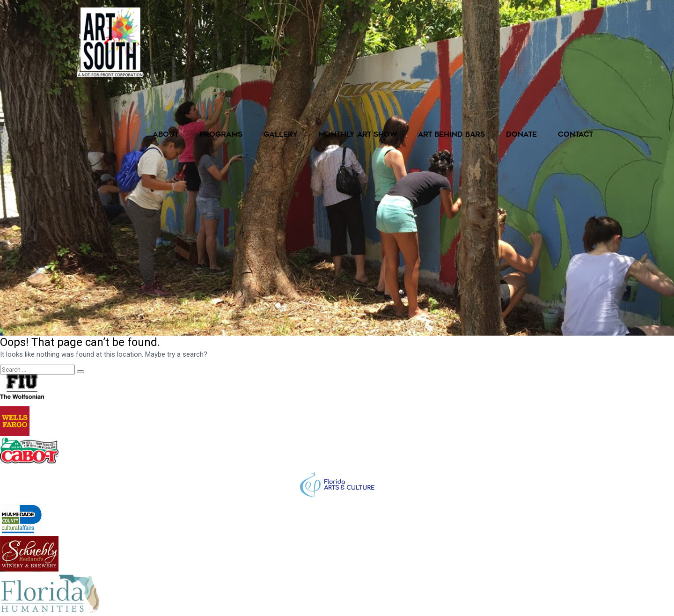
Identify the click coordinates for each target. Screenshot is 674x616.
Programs (221, 135)
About (165, 135)
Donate (521, 135)
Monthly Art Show (358, 135)
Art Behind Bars (451, 135)
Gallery (281, 135)
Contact (575, 135)
